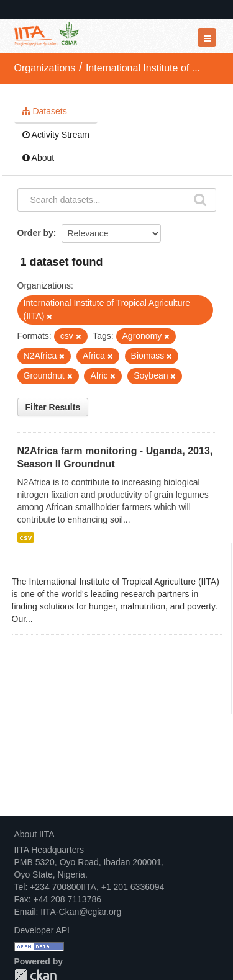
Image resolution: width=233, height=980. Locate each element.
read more (55, 619)
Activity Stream (56, 135)
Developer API (42, 930)
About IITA (34, 834)
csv (26, 537)
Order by (35, 233)
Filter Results (53, 407)
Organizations (45, 68)
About (39, 158)
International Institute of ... (143, 68)
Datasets (44, 111)
